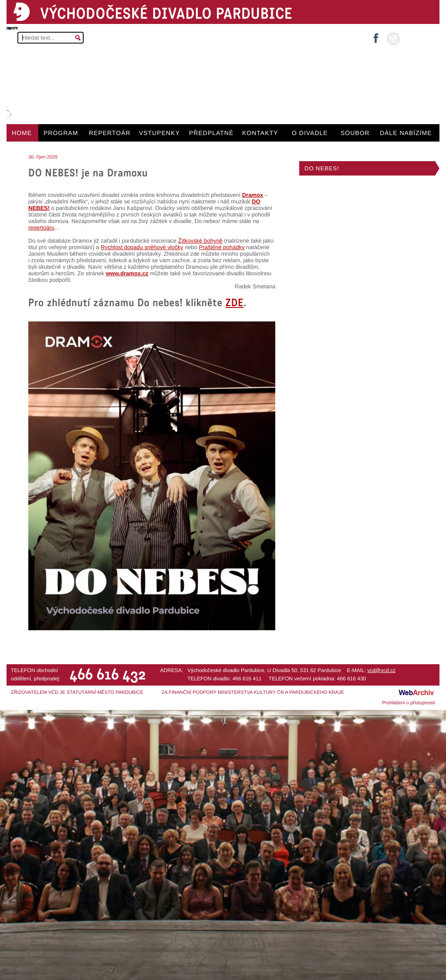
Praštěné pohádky (222, 247)
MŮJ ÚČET (419, 38)
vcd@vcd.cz (381, 670)
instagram (393, 39)
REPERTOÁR (110, 133)
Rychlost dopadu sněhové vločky (142, 247)
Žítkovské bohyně (200, 241)
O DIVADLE (310, 133)
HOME (22, 133)
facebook (376, 35)
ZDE (235, 302)
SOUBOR (355, 133)
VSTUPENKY (159, 133)
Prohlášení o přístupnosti (409, 703)
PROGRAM (61, 133)
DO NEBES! (322, 168)
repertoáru (41, 228)
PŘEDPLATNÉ (211, 133)
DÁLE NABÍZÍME (406, 133)
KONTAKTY (260, 133)
